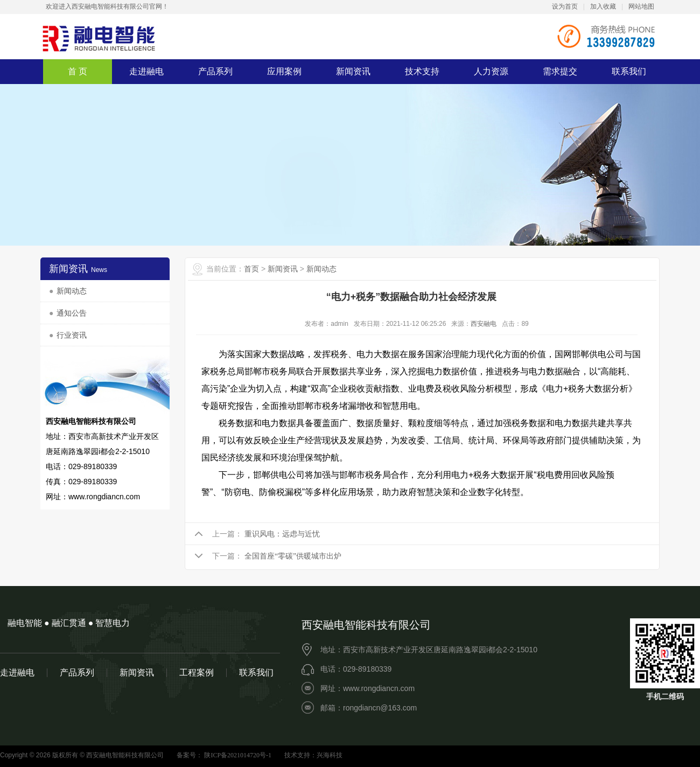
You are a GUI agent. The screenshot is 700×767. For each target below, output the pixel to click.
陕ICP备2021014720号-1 (237, 755)
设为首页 (565, 6)
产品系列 (215, 71)
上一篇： (227, 534)
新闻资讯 (353, 71)
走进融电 (146, 71)
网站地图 (641, 6)
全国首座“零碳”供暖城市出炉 (293, 556)
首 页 (78, 71)
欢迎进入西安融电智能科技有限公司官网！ (107, 6)
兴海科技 (330, 755)
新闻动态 (72, 291)
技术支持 (422, 71)
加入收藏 (603, 6)
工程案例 (197, 673)
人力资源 (491, 71)
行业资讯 (72, 335)
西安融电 (484, 324)
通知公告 (72, 313)
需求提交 (560, 71)
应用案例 (284, 71)
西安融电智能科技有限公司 (100, 38)
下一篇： (227, 556)
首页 (251, 269)
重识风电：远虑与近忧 (282, 534)
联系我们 (629, 71)
